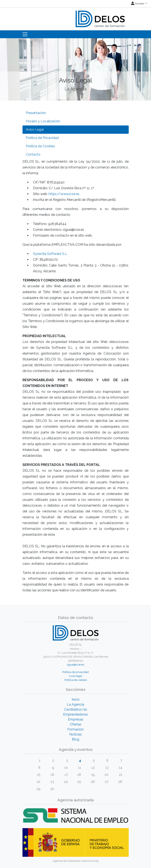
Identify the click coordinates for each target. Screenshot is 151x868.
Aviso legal (75, 676)
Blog (75, 739)
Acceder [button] (138, 4)
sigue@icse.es (75, 665)
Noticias (76, 734)
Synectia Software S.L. (50, 254)
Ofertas (76, 724)
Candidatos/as (75, 709)
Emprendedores (75, 714)
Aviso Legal (35, 130)
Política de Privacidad (42, 138)
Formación (75, 729)
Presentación (36, 113)
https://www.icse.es (64, 194)
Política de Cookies (40, 146)
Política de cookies (76, 680)
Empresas (76, 719)
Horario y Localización (43, 121)
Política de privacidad (75, 672)
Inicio (76, 699)
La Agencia (75, 704)
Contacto (33, 154)
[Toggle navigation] (25, 34)
